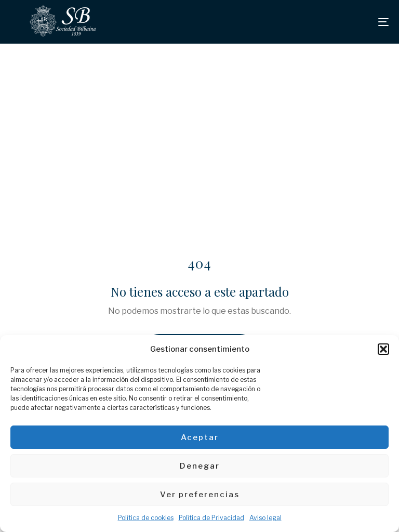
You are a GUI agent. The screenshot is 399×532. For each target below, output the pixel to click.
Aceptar (200, 437)
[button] (383, 349)
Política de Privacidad (211, 518)
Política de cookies (146, 518)
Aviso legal (265, 518)
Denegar (200, 466)
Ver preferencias (200, 495)
